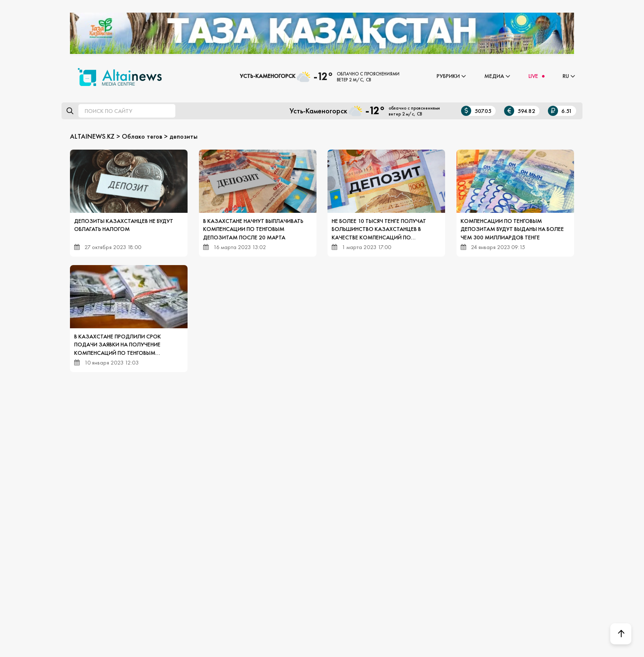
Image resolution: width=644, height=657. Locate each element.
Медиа (494, 76)
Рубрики (448, 76)
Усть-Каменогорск (268, 76)
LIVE (533, 76)
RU (566, 76)
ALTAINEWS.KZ (92, 136)
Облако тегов (142, 136)
